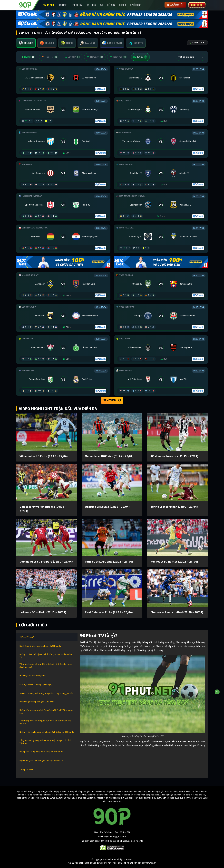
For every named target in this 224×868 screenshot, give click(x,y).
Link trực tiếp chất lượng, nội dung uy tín (37, 684)
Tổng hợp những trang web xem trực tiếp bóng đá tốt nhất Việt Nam (45, 742)
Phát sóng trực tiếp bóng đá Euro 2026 (37, 702)
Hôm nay (95, 57)
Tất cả (140, 57)
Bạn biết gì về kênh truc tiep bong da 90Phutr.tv (40, 646)
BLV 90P (72, 57)
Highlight (63, 5)
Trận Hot (50, 57)
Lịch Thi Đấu (77, 5)
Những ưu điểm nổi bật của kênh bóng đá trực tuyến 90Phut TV (46, 656)
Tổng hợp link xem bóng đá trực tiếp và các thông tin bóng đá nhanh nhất (46, 666)
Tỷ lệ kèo (91, 5)
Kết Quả (111, 5)
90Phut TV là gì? (27, 637)
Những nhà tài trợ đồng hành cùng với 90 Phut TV (41, 752)
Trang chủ (48, 5)
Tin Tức (122, 5)
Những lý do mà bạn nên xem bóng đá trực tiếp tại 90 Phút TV (47, 732)
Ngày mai (118, 57)
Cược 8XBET (197, 5)
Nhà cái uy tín (175, 5)
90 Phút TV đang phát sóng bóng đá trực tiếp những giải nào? (47, 693)
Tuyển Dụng (135, 5)
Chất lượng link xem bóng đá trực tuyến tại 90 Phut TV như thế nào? (45, 722)
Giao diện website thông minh (33, 675)
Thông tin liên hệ (27, 770)
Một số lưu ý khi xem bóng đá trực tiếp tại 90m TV (41, 761)
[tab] (26, 43)
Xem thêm (112, 400)
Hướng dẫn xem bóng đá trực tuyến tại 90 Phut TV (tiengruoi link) (46, 712)
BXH (102, 5)
